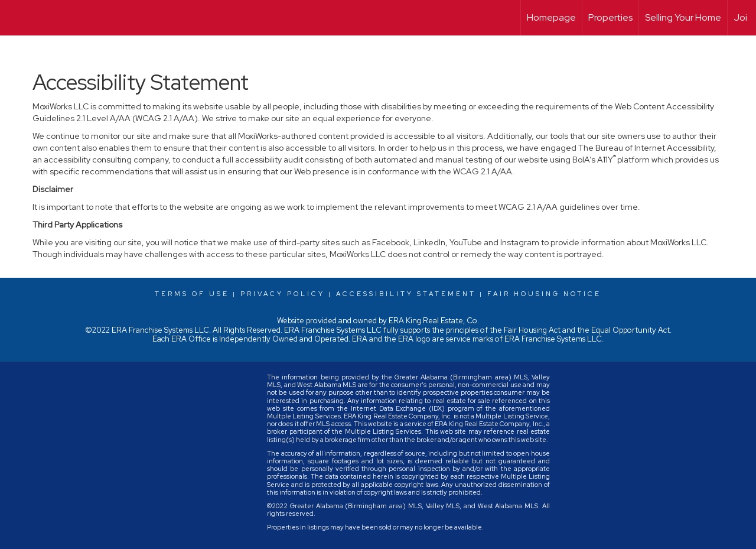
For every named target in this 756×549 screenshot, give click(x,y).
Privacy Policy (283, 294)
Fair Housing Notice (544, 294)
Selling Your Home (683, 17)
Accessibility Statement (406, 294)
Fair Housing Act (532, 330)
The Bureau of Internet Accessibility (646, 148)
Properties (610, 17)
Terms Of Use (192, 294)
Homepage (551, 17)
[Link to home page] (15, 18)
